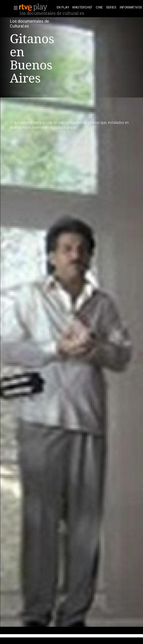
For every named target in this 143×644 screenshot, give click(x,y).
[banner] (37, 7)
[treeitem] (63, 7)
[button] (14, 8)
